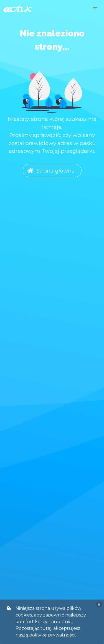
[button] (95, 9)
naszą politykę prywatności (45, 635)
